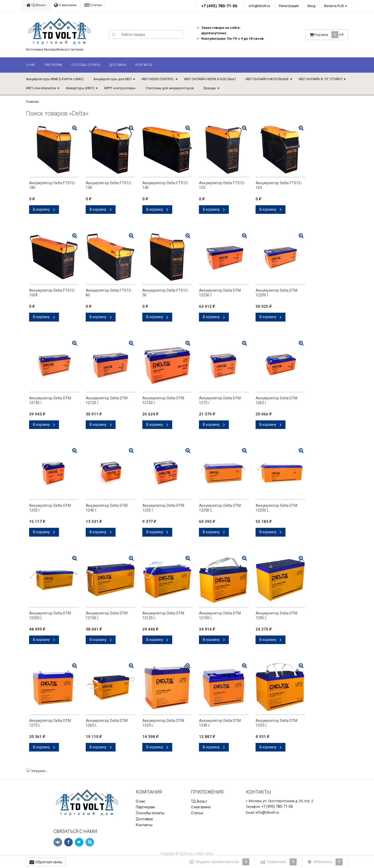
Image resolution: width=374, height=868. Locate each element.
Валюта (334, 6)
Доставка (118, 65)
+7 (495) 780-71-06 (219, 6)
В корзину (44, 209)
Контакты (144, 65)
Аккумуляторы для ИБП (113, 79)
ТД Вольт (36, 5)
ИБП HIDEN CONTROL (158, 79)
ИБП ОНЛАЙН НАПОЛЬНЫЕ (267, 79)
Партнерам (53, 65)
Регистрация (289, 6)
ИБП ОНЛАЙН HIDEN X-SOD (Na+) (210, 79)
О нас (31, 65)
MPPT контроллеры (120, 88)
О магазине (65, 5)
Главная (32, 102)
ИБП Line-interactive (41, 88)
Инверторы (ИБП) (80, 88)
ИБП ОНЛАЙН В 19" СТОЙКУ (320, 79)
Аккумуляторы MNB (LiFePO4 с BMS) (55, 79)
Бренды (210, 88)
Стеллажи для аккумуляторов (170, 88)
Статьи (93, 5)
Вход (311, 6)
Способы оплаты (86, 65)
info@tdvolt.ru (259, 6)
